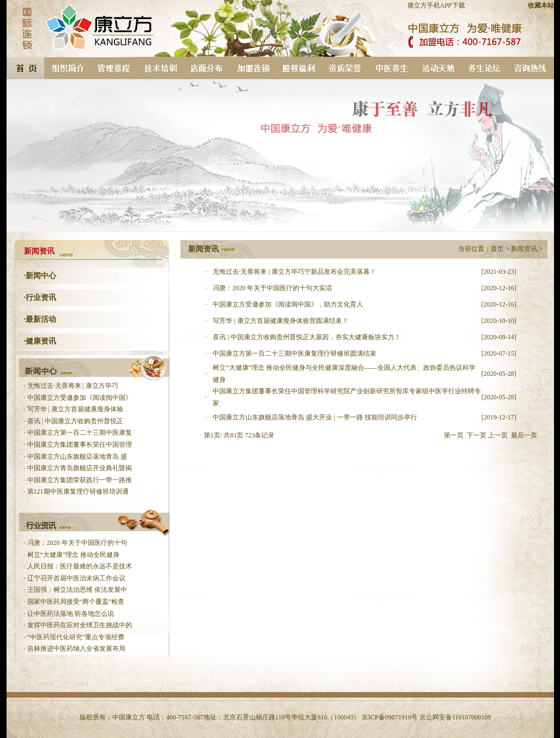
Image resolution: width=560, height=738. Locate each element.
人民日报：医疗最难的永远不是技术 (80, 566)
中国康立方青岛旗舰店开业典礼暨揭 (80, 468)
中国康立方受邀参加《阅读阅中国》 (80, 398)
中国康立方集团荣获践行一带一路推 (80, 480)
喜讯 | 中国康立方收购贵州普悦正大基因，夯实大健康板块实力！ (306, 337)
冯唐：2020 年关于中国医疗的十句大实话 (272, 288)
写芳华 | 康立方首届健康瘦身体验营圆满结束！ (280, 321)
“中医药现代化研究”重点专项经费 (76, 637)
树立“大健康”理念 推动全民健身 (74, 555)
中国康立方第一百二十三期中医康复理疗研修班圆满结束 (294, 353)
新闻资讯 (524, 249)
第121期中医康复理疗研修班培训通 (78, 491)
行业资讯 (41, 298)
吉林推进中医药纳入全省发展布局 (76, 649)
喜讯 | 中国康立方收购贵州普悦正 (75, 421)
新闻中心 (41, 276)
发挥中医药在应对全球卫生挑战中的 (80, 625)
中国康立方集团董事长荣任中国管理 (80, 445)
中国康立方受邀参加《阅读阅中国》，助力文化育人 (288, 304)
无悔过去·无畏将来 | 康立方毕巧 (73, 386)
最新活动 (41, 319)
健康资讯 (41, 341)
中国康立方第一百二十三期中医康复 (80, 433)
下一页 (477, 435)
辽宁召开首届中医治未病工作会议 (76, 578)
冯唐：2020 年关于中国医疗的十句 (77, 543)
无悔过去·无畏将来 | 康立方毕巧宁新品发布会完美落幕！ (294, 272)
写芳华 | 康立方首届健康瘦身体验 (75, 409)
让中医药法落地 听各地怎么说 (71, 614)
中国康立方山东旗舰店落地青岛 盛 (77, 457)
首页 (497, 249)
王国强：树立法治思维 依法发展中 (77, 590)
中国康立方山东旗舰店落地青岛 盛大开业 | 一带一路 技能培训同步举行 (315, 417)
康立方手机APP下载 (436, 5)
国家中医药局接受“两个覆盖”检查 (76, 602)
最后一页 (524, 435)
